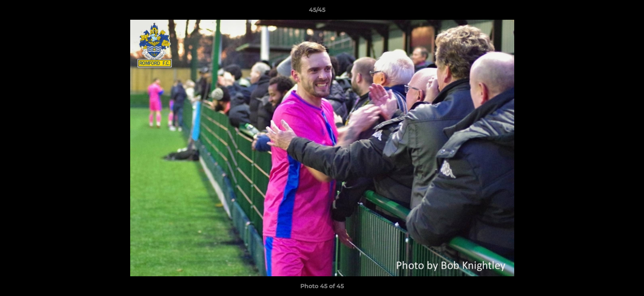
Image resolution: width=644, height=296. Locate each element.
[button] (609, 12)
